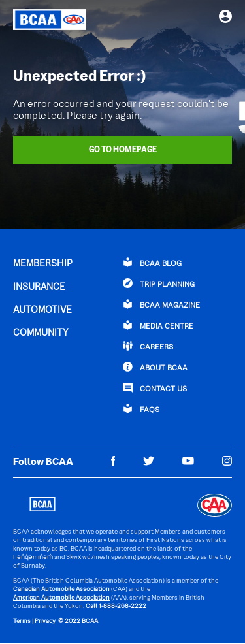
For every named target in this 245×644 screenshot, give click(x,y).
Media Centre (158, 325)
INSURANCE (39, 287)
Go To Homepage (123, 150)
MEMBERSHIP (43, 264)
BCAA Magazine (161, 304)
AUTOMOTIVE (42, 310)
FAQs (141, 409)
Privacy (45, 621)
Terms (22, 621)
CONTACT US (155, 388)
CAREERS (148, 346)
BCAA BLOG (152, 263)
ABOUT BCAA (155, 367)
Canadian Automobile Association (61, 589)
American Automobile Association (61, 598)
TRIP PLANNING (159, 283)
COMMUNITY (41, 333)
